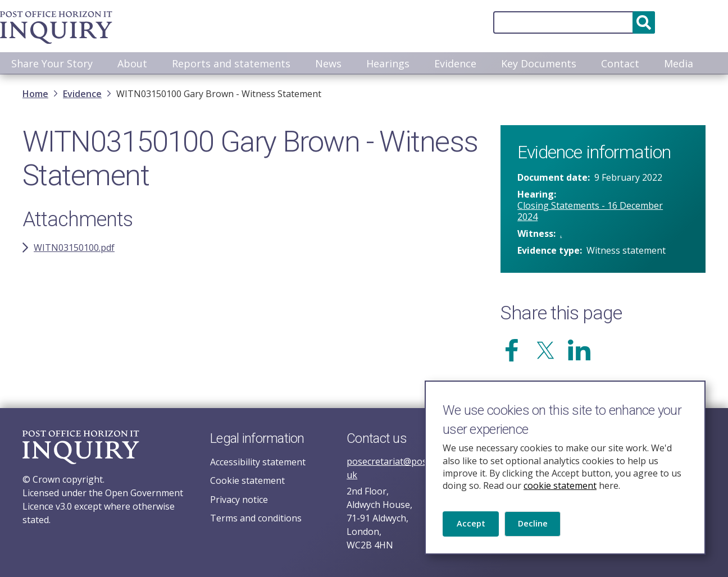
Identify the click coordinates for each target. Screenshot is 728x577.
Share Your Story (52, 63)
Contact (620, 63)
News (328, 63)
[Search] (489, 22)
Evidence (455, 63)
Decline (536, 526)
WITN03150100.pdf (74, 249)
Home (35, 95)
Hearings (388, 63)
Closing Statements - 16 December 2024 (590, 212)
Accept (472, 526)
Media (679, 63)
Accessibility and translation (657, 22)
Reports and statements (231, 63)
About (132, 63)
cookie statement (560, 484)
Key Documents (539, 63)
